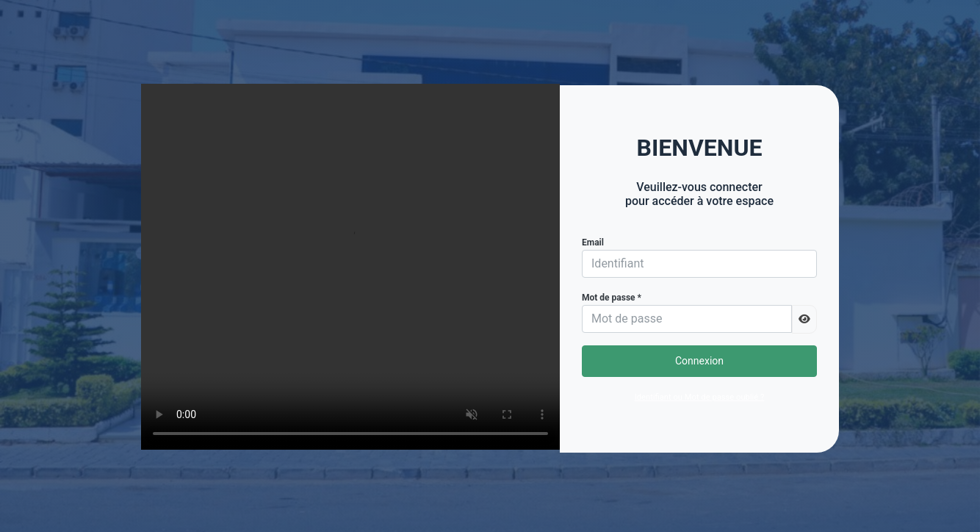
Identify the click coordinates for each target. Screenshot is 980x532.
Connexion (699, 361)
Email (593, 242)
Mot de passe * (612, 298)
